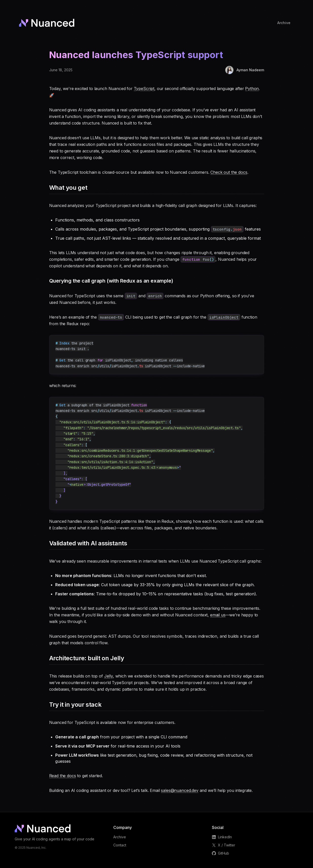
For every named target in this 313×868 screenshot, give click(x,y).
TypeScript (144, 89)
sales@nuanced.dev (180, 790)
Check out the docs (229, 172)
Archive (120, 837)
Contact (120, 845)
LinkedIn (222, 837)
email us (218, 615)
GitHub (220, 853)
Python (252, 89)
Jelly (108, 676)
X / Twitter (224, 845)
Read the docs (63, 776)
